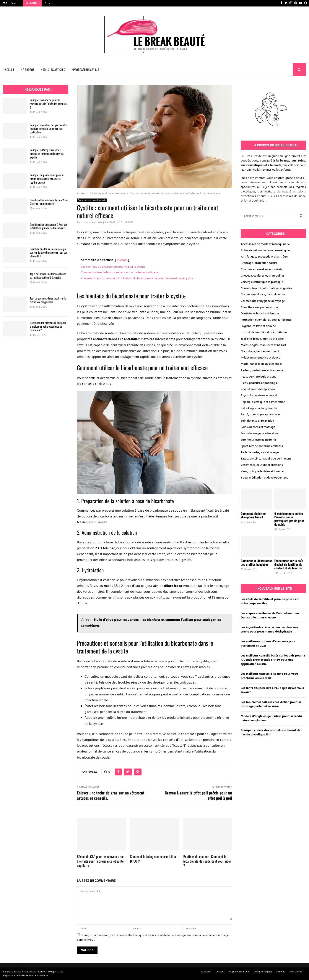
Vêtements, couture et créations (262, 465)
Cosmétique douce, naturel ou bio (263, 295)
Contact (220, 972)
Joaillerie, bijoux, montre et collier (262, 339)
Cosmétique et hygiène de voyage (263, 301)
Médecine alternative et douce (260, 358)
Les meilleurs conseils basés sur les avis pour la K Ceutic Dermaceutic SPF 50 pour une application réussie (273, 660)
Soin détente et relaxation (257, 421)
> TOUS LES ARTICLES (53, 70)
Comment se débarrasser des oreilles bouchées (256, 562)
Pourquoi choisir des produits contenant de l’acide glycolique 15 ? (271, 733)
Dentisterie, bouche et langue (260, 314)
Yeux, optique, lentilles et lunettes (263, 472)
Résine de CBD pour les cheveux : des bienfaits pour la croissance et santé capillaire (101, 861)
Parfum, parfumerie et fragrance (262, 371)
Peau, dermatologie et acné (259, 377)
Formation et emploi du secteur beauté (266, 320)
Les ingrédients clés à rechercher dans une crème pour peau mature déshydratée (269, 630)
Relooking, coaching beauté (259, 408)
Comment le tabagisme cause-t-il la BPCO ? (153, 859)
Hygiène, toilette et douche (258, 326)
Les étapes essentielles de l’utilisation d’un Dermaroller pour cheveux (270, 616)
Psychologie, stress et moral (259, 396)
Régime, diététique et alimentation (263, 402)
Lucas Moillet (89, 223)
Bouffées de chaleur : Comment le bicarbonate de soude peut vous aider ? (207, 861)
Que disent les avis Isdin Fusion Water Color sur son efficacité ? (49, 202)
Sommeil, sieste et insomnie (259, 440)
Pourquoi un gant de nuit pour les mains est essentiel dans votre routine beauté (47, 179)
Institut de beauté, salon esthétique (264, 332)
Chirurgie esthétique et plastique (262, 282)
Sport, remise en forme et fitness (262, 446)
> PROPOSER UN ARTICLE (85, 70)
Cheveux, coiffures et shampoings (263, 276)
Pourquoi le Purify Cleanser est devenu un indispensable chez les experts (47, 154)
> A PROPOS (28, 70)
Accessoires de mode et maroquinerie (265, 244)
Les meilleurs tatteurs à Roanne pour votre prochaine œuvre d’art (270, 676)
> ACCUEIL (9, 70)
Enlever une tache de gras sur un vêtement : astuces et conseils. (112, 795)
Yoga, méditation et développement (264, 478)
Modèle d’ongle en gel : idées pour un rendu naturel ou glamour (271, 718)
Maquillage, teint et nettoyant (260, 351)
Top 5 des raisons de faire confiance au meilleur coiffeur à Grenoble (48, 276)
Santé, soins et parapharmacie (92, 200)
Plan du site (296, 972)
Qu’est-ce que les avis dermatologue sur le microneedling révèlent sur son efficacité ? (49, 253)
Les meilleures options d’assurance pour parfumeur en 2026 (268, 644)
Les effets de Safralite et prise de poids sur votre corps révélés (270, 601)
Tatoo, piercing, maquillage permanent (266, 459)
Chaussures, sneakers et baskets (262, 270)
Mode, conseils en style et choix (261, 364)
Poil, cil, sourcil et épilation (258, 389)
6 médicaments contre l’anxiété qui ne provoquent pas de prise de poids (289, 519)
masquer (122, 260)
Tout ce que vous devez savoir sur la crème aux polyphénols (48, 300)
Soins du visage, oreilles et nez (260, 433)
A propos (206, 972)
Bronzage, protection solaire (259, 263)
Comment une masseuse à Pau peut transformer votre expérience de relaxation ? (48, 326)
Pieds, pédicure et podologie (259, 383)
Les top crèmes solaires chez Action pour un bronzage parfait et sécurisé (271, 704)
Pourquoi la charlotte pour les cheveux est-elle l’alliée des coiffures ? (48, 104)
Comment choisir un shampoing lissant (254, 515)
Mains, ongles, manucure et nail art (263, 345)
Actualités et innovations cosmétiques (266, 251)
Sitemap (281, 972)
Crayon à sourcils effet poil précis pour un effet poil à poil (198, 795)
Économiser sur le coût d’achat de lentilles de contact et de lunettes (289, 564)
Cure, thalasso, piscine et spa (259, 307)
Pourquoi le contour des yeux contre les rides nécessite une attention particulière (48, 129)
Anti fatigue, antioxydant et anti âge (264, 257)
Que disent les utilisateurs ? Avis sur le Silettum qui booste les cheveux (48, 226)
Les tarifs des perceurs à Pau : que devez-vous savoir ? (272, 690)
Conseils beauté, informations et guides (266, 288)
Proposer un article (239, 972)
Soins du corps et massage (258, 427)
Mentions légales (263, 972)
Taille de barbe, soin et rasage (260, 452)
